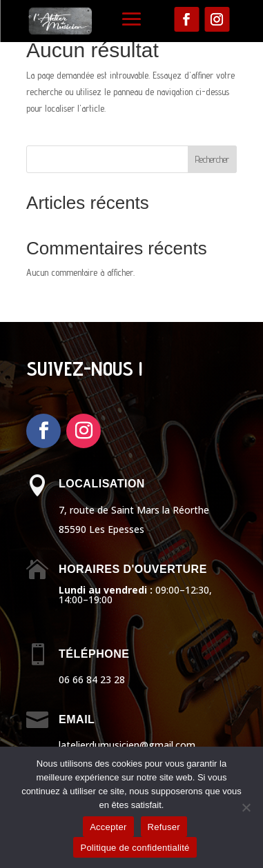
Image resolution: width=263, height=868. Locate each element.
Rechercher (212, 159)
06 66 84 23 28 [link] (92, 679)
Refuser (164, 827)
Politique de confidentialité (135, 848)
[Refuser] (246, 807)
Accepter (108, 827)
